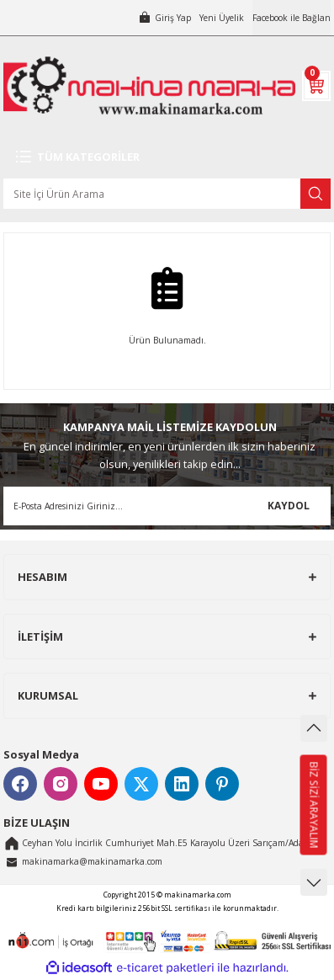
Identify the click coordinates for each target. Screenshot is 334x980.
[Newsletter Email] (167, 506)
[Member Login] (164, 18)
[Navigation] (167, 157)
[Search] (167, 194)
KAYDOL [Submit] (289, 505)
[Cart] (316, 86)
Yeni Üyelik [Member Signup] (222, 18)
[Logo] (149, 85)
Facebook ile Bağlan (292, 18)
